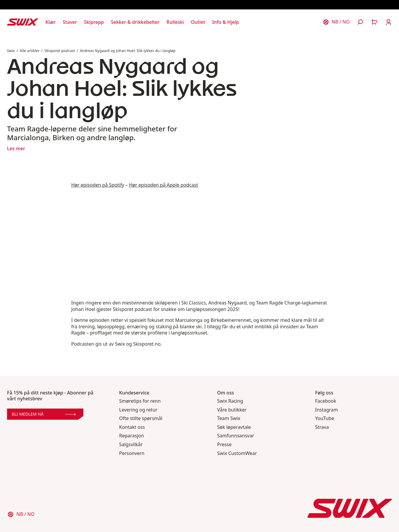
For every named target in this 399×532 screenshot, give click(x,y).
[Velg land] (336, 22)
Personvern (132, 453)
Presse (224, 445)
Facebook (326, 401)
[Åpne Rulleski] (175, 22)
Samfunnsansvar (236, 436)
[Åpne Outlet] (198, 22)
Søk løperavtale (234, 427)
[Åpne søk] (360, 22)
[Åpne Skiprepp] (94, 22)
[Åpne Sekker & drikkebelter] (135, 22)
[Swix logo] (23, 22)
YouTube (325, 418)
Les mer (16, 148)
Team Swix (229, 418)
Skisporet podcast (60, 51)
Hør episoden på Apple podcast (163, 185)
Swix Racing (230, 401)
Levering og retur (138, 410)
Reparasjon (132, 436)
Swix (11, 51)
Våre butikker (232, 410)
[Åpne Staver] (70, 22)
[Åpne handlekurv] (374, 22)
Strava (322, 427)
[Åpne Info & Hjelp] (226, 22)
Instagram (326, 410)
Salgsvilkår (131, 445)
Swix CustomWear (237, 453)
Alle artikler (30, 51)
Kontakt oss (132, 427)
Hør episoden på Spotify (98, 185)
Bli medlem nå (44, 414)
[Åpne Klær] (51, 22)
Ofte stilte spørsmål (141, 418)
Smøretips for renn (140, 401)
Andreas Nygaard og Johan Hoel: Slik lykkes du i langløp (128, 51)
